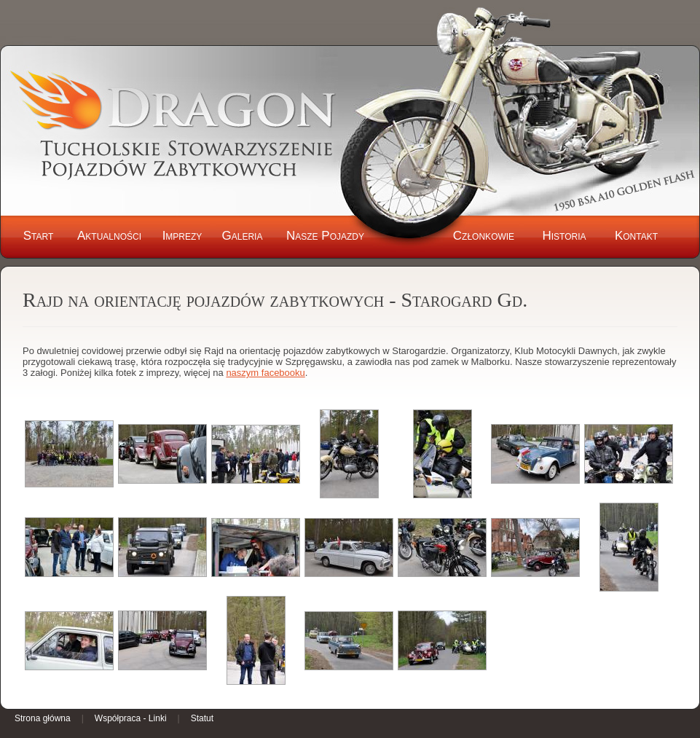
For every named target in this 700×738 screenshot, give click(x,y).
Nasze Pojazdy (325, 236)
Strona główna (43, 718)
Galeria (243, 236)
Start (39, 236)
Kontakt (636, 236)
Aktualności (109, 236)
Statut (202, 718)
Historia (564, 236)
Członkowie (484, 236)
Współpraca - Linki (131, 718)
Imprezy (182, 236)
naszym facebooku (265, 373)
